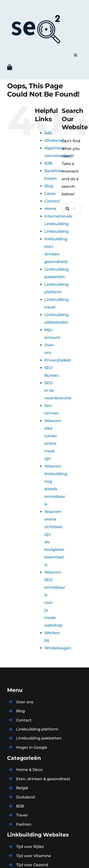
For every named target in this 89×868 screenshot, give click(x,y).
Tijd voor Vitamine (34, 856)
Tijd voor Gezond (32, 865)
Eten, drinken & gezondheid (43, 779)
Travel (22, 815)
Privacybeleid (57, 360)
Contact (52, 201)
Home (50, 209)
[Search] (68, 209)
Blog (49, 186)
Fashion (24, 824)
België (22, 788)
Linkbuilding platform (37, 729)
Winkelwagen (58, 648)
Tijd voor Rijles (30, 847)
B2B (48, 163)
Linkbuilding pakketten (39, 738)
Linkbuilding (56, 231)
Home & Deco (29, 770)
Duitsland (26, 797)
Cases (50, 194)
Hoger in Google (32, 747)
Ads (48, 133)
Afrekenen (55, 140)
